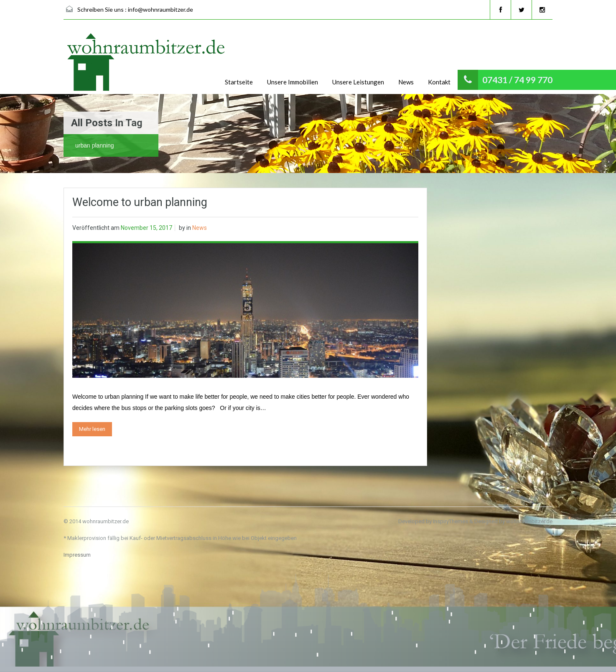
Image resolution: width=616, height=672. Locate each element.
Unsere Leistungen (358, 82)
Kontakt (439, 82)
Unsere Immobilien (293, 82)
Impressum (77, 555)
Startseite (239, 82)
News (406, 82)
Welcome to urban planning (140, 202)
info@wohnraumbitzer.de (160, 9)
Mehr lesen (92, 429)
